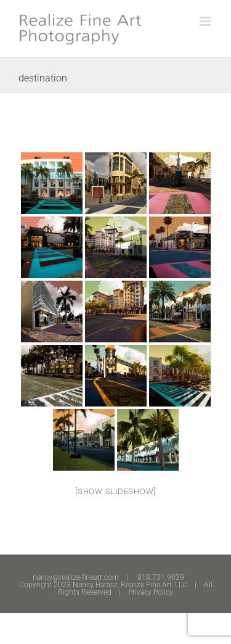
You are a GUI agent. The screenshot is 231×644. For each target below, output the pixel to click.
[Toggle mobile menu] (206, 21)
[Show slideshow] (115, 491)
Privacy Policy (151, 592)
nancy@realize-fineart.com (76, 577)
